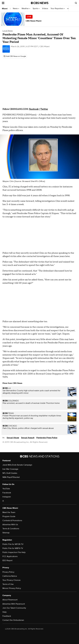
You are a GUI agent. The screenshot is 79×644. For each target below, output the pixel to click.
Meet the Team (9, 512)
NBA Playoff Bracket (11, 477)
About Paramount (10, 600)
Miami (5, 9)
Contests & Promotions (12, 520)
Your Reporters (58, 9)
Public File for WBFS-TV (13, 548)
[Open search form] (76, 3)
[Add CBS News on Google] (15, 56)
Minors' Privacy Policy (12, 588)
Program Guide (9, 516)
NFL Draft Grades (10, 473)
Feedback (7, 616)
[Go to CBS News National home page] (40, 3)
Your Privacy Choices (11, 580)
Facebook (34, 109)
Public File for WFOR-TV (13, 544)
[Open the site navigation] (14, 3)
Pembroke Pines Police (47, 438)
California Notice (10, 576)
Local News (8, 31)
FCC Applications (10, 556)
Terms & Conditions (11, 529)
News (16, 9)
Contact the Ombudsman (13, 620)
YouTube (6, 489)
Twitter (44, 109)
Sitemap (6, 533)
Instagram (7, 497)
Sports (36, 9)
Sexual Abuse (13, 438)
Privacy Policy (8, 572)
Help (4, 612)
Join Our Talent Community (14, 608)
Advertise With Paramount (14, 604)
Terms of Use (8, 584)
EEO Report (7, 560)
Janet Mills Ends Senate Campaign (17, 465)
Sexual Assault (28, 438)
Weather (26, 9)
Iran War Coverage (10, 469)
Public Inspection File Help (14, 552)
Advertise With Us (10, 525)
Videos (45, 9)
